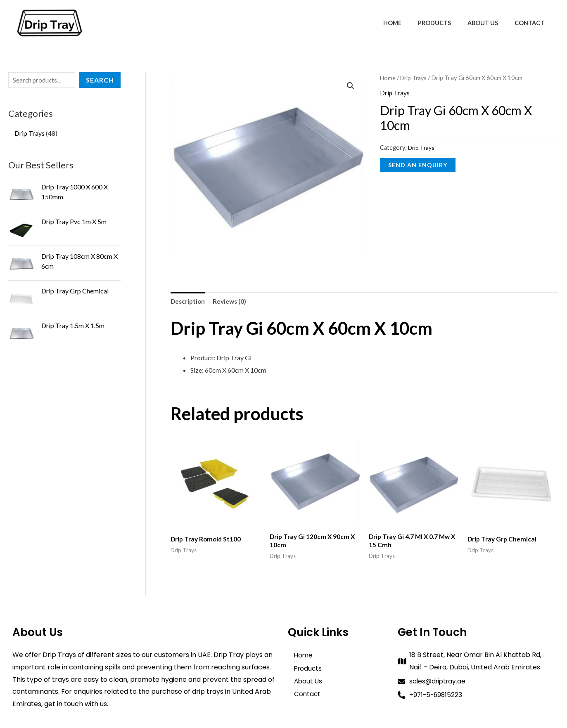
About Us (490, 23)
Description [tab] (189, 301)
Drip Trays (415, 78)
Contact (532, 23)
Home (408, 23)
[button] (351, 86)
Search (100, 80)
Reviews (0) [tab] (232, 301)
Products (446, 23)
